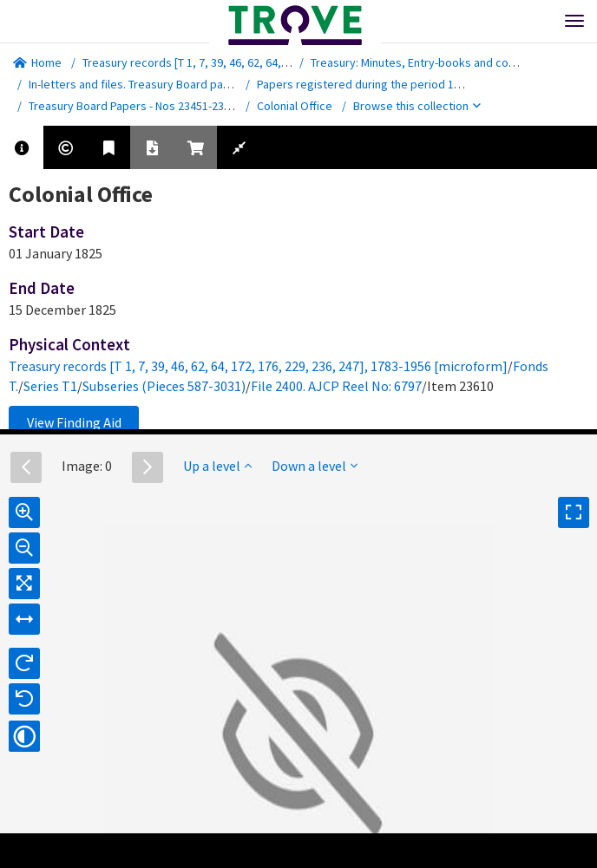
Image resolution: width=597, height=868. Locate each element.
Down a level (315, 466)
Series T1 (50, 386)
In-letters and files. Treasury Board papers (138, 84)
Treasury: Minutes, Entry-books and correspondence (447, 62)
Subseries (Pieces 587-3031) (164, 386)
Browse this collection (417, 106)
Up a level (217, 466)
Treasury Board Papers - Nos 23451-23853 (135, 106)
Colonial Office (295, 106)
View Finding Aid (74, 422)
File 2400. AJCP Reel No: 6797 (336, 386)
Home (37, 62)
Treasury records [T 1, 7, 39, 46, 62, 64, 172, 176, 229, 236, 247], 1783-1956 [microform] (258, 366)
